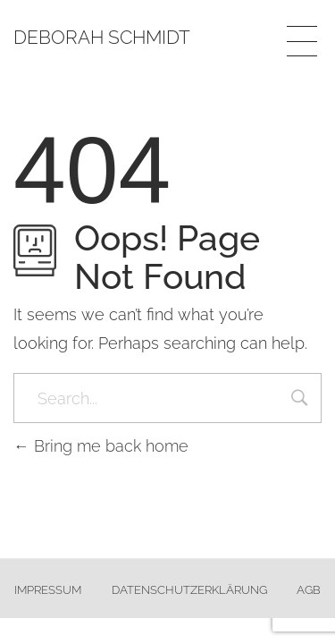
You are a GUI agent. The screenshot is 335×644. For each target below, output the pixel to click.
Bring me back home (101, 446)
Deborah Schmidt (102, 37)
